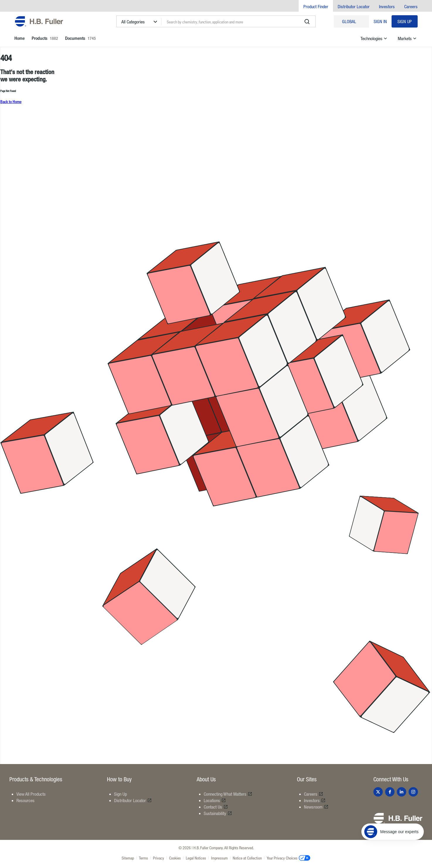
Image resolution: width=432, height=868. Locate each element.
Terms (143, 858)
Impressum (219, 858)
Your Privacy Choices (289, 858)
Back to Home (11, 101)
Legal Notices (196, 858)
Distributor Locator (354, 6)
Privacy (159, 858)
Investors (387, 6)
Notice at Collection (247, 858)
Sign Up (405, 21)
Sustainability (218, 813)
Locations (215, 800)
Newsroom (316, 807)
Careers (411, 6)
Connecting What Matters (228, 794)
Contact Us (216, 807)
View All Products (31, 794)
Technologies (374, 38)
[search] (307, 22)
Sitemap (128, 858)
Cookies (175, 858)
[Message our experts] (393, 832)
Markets (408, 38)
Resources (25, 800)
